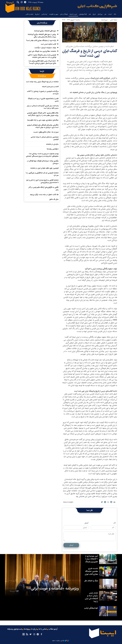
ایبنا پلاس (44, 14)
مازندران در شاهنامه (52, 144)
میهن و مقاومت (54, 14)
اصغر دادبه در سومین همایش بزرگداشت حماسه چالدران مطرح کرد (90, 46)
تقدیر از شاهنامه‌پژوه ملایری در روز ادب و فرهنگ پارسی (43, 100)
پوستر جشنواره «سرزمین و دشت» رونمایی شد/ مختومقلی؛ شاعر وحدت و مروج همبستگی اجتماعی (42, 155)
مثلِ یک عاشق (54, 199)
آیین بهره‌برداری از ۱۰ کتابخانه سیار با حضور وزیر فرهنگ (91, 559)
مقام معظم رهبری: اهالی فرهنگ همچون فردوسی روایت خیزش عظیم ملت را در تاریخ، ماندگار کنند (43, 114)
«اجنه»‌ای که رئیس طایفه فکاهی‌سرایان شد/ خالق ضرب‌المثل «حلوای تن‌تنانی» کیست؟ (42, 62)
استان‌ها (37, 14)
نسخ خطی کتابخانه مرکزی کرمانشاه (45, 31)
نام (115, 523)
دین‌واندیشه (104, 20)
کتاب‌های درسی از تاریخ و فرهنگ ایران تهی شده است (90, 53)
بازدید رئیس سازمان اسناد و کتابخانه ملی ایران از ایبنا (91, 597)
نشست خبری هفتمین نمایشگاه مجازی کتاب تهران (91, 571)
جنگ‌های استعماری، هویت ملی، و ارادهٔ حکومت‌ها (43, 120)
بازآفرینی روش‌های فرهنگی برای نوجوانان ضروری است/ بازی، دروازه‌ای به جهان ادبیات (43, 126)
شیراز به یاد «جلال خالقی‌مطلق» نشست (46, 132)
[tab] (42, 71)
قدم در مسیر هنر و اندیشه (50, 87)
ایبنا (97, 7)
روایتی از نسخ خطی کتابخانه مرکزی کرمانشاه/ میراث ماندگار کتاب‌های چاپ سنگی (42, 36)
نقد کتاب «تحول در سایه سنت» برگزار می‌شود (44, 195)
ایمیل (86, 523)
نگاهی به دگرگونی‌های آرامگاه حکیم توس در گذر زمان (43, 188)
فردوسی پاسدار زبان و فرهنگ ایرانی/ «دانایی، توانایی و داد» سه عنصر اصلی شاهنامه (42, 56)
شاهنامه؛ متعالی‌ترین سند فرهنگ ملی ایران (42, 51)
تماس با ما (43, 629)
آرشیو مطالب (53, 629)
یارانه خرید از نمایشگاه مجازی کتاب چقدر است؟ (41, 40)
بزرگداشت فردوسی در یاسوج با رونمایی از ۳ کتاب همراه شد (43, 92)
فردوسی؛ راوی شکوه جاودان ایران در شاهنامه (44, 168)
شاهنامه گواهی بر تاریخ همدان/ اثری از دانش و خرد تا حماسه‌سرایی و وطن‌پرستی (42, 181)
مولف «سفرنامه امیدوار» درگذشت (45, 48)
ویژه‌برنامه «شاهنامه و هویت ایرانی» (54, 588)
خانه (115, 14)
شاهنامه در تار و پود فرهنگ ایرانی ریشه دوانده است (42, 82)
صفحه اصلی (114, 20)
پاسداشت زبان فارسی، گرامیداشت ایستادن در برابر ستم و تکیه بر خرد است (43, 107)
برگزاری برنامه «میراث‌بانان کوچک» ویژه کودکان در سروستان (43, 162)
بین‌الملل (100, 14)
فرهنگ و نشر (64, 14)
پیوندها (27, 629)
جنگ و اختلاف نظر (91, 581)
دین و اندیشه (73, 14)
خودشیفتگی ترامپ (91, 608)
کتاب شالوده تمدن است (48, 44)
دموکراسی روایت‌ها (53, 149)
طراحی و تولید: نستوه (61, 641)
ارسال (71, 545)
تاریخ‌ (94, 14)
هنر (105, 14)
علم (90, 14)
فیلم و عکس (29, 14)
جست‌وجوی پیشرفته (15, 629)
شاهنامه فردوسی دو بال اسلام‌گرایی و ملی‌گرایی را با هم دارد (42, 174)
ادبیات (110, 14)
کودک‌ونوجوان (83, 14)
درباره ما (34, 629)
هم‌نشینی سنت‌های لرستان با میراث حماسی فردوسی (45, 138)
